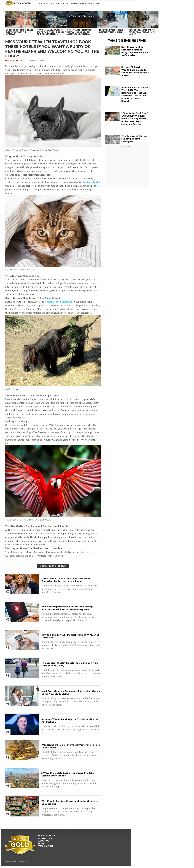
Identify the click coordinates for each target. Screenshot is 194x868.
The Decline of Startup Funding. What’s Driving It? (134, 139)
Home (41, 843)
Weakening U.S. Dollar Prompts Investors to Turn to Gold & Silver (71, 746)
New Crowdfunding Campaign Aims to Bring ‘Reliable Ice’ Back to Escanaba (135, 51)
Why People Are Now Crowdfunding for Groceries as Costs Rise (70, 803)
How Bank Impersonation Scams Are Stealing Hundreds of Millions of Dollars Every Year (67, 608)
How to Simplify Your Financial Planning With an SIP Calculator (71, 636)
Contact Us (45, 838)
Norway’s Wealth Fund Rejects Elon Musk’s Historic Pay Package (70, 721)
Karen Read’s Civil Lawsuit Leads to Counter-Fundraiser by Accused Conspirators (67, 580)
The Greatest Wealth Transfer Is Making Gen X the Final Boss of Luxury (70, 664)
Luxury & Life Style (57, 3)
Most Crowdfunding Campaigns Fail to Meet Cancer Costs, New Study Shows (71, 693)
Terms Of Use (46, 846)
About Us (44, 841)
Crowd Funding (42, 3)
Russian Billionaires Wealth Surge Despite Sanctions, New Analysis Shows (135, 71)
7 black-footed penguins (58, 302)
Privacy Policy (47, 836)
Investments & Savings (75, 3)
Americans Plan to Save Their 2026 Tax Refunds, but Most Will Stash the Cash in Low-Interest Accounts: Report (135, 94)
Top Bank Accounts (93, 3)
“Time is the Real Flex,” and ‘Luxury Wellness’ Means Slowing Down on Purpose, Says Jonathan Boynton (134, 119)
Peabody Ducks (91, 182)
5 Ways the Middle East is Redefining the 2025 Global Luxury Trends (68, 774)
